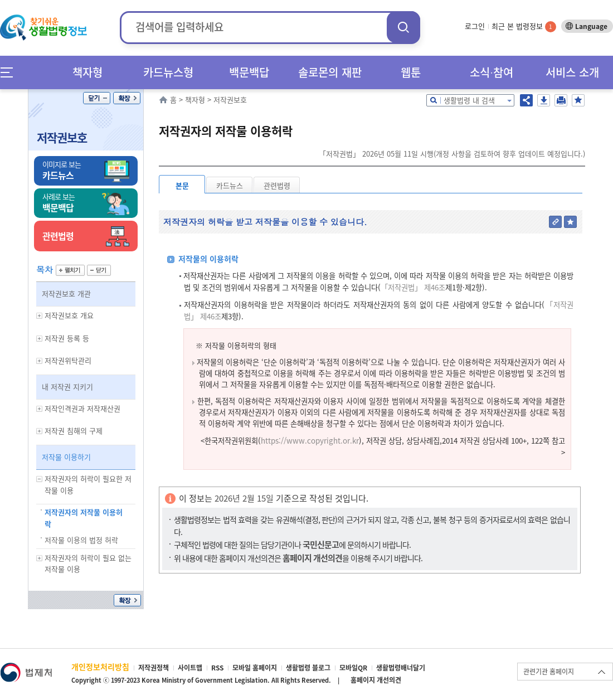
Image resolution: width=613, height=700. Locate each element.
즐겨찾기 (578, 100)
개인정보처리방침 (100, 667)
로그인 (475, 26)
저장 (544, 100)
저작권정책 (154, 668)
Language (591, 26)
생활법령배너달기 (401, 668)
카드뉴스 (230, 185)
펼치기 (70, 270)
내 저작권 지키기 (67, 387)
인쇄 (561, 100)
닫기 (97, 98)
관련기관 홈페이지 (549, 672)
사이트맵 (190, 668)
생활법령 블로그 (308, 668)
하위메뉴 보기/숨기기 (40, 316)
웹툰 (411, 72)
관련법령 (277, 185)
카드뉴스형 (168, 72)
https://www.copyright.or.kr (310, 441)
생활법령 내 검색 (469, 100)
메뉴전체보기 (10, 72)
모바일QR (353, 668)
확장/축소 (127, 98)
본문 (182, 185)
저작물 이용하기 (66, 457)
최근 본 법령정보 (524, 26)
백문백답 (249, 72)
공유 (526, 100)
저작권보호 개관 (66, 293)
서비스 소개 (572, 72)
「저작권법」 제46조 (413, 287)
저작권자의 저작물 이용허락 (84, 518)
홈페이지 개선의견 (376, 680)
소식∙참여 (492, 72)
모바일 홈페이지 (255, 668)
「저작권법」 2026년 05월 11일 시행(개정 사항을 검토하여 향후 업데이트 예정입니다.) (452, 154)
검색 (403, 27)
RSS (217, 668)
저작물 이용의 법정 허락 (81, 540)
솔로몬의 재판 (330, 72)
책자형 (87, 72)
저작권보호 (62, 137)
